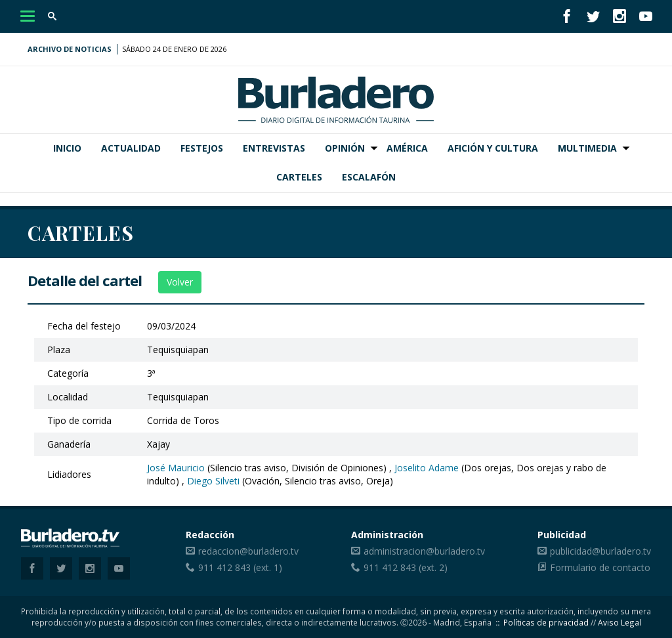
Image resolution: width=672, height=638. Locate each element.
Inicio (67, 148)
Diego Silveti (213, 481)
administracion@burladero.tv (424, 551)
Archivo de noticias (70, 49)
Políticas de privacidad (546, 622)
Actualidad (131, 148)
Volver (180, 282)
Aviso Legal (619, 622)
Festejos (202, 148)
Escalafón (369, 177)
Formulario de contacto (600, 567)
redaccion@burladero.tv (248, 551)
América (407, 148)
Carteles (299, 177)
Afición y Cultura (493, 148)
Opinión (345, 148)
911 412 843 (224, 567)
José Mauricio (176, 468)
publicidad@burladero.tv (600, 551)
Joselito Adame (427, 468)
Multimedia (587, 148)
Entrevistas (274, 148)
